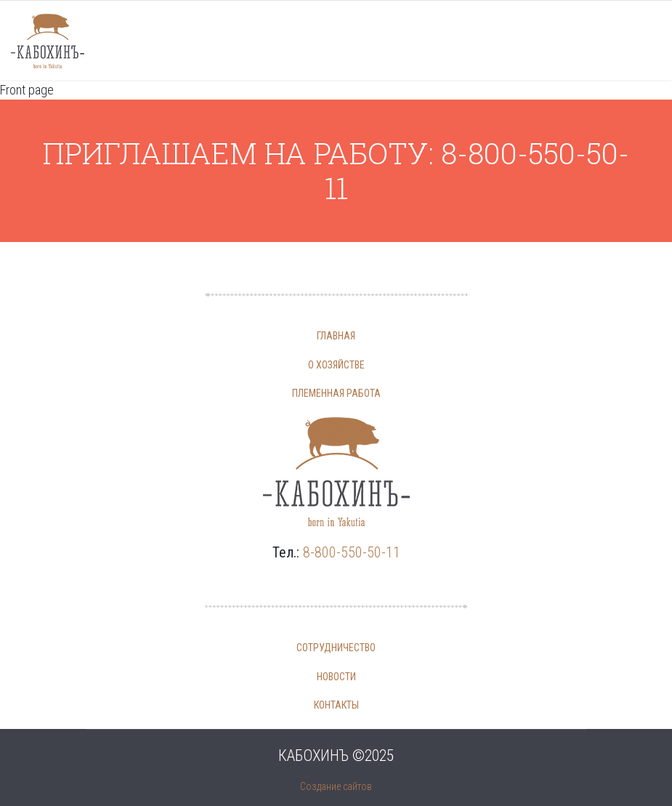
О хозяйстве (336, 365)
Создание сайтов (336, 786)
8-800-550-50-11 (352, 552)
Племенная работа (336, 393)
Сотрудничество (336, 648)
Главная (336, 336)
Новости (336, 677)
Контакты (336, 705)
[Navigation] (641, 41)
